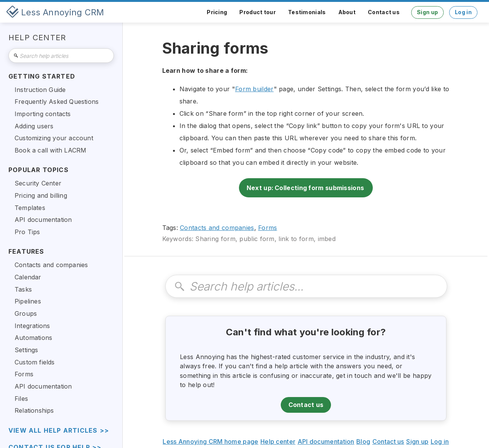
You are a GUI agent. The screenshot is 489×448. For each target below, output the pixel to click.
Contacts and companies (217, 228)
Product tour (258, 12)
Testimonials (307, 12)
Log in (463, 12)
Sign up (427, 12)
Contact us (384, 12)
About (347, 12)
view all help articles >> (59, 431)
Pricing (217, 12)
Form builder (254, 89)
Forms (268, 228)
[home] (55, 12)
